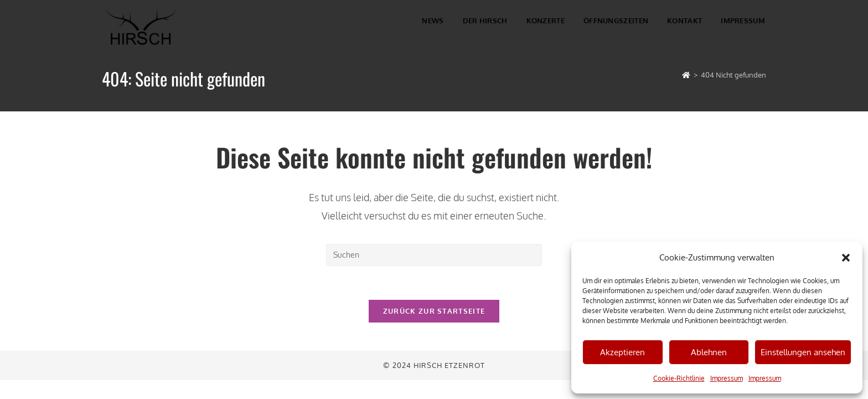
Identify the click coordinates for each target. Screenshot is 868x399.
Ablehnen (709, 352)
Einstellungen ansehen (803, 352)
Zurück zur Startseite (434, 311)
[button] (846, 258)
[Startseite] (686, 75)
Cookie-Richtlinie (679, 378)
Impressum (727, 378)
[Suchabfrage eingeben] (434, 255)
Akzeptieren (622, 352)
